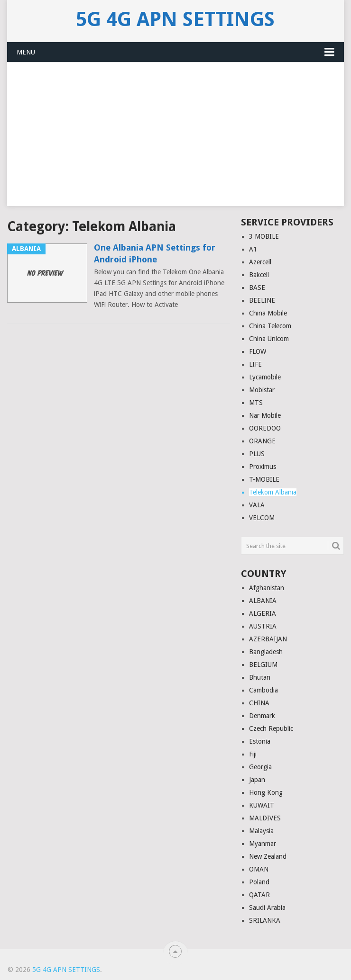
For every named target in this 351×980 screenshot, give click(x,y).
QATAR (259, 895)
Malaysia (261, 831)
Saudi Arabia (267, 908)
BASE (257, 288)
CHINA (259, 703)
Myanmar (263, 844)
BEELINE (262, 300)
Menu (26, 52)
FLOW (258, 351)
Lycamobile (265, 377)
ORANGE (262, 441)
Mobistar (262, 390)
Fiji (253, 754)
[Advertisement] (175, 140)
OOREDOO (265, 428)
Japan (257, 780)
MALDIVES (265, 818)
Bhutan (260, 677)
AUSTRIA (263, 626)
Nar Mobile (265, 415)
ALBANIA (263, 601)
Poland (259, 882)
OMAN (259, 869)
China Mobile (268, 313)
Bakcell (259, 275)
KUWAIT (262, 805)
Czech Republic (271, 728)
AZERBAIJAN (268, 639)
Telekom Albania (273, 492)
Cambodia (263, 690)
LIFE (255, 364)
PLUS (257, 454)
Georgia (260, 767)
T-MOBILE (264, 479)
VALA (257, 505)
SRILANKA (265, 920)
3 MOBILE (264, 236)
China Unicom (269, 339)
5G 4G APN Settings (175, 19)
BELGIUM (263, 665)
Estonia (260, 741)
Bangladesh (266, 652)
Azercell (260, 262)
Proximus (263, 467)
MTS (256, 403)
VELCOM (262, 518)
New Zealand (268, 856)
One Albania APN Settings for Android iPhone (155, 253)
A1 (253, 249)
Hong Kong (266, 792)
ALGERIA (263, 613)
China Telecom (270, 326)
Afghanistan (267, 588)
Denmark (262, 716)
